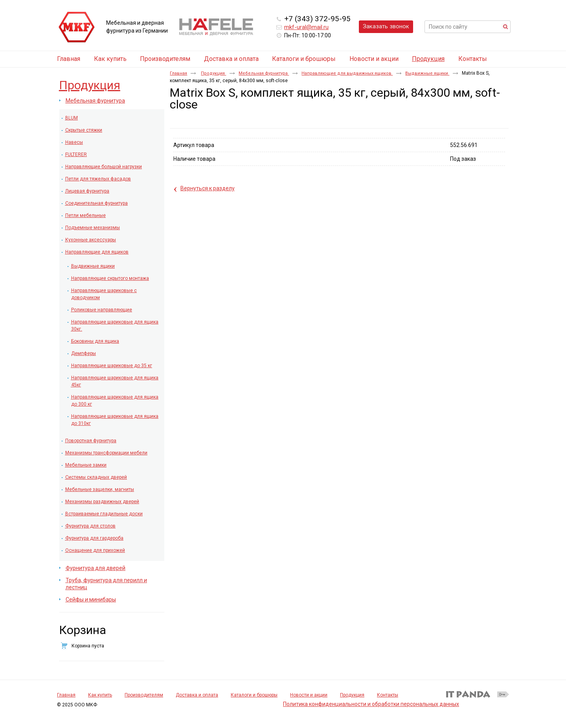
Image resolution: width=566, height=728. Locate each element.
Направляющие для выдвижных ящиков (347, 73)
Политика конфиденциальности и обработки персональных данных (371, 704)
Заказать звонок (386, 26)
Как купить (100, 695)
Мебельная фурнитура (264, 73)
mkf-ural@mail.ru (306, 27)
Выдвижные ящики (427, 73)
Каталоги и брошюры (254, 695)
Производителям (144, 695)
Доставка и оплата (197, 695)
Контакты (388, 695)
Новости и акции (309, 695)
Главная (178, 73)
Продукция (428, 59)
